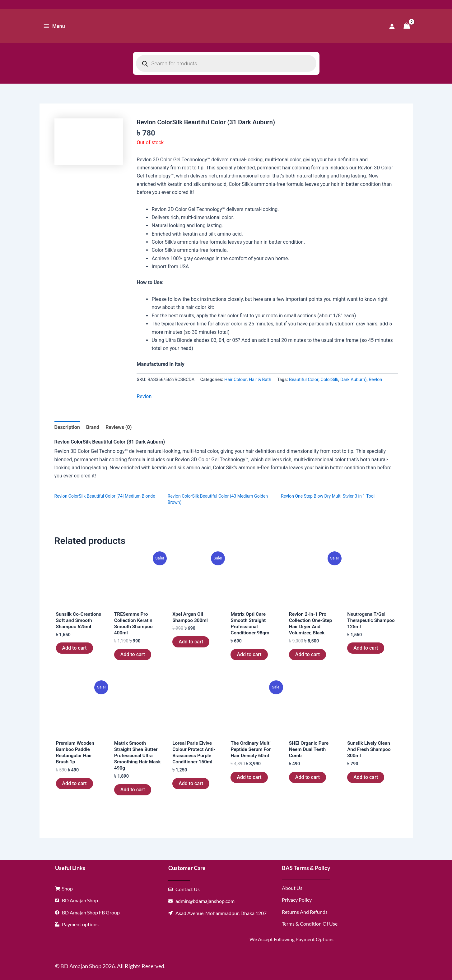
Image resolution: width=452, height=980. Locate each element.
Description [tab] (67, 427)
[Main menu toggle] (54, 26)
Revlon (375, 380)
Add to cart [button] (75, 649)
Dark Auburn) (353, 380)
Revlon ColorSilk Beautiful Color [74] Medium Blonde (105, 496)
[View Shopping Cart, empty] (407, 26)
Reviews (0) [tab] (119, 427)
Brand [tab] (93, 427)
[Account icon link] (392, 26)
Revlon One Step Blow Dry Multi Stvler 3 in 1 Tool (328, 496)
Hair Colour (235, 380)
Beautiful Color (304, 380)
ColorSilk (330, 380)
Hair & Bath (260, 380)
